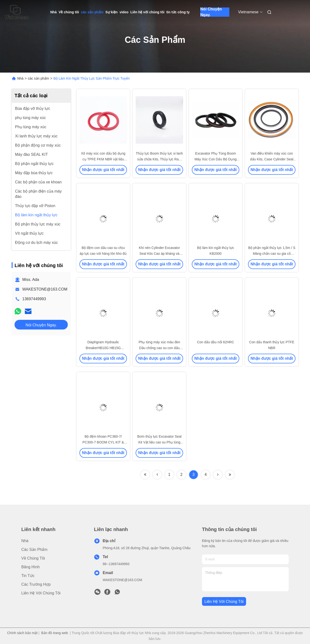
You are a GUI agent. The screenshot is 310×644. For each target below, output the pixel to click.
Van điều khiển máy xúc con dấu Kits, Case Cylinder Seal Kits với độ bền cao (272, 159)
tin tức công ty (178, 12)
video (124, 12)
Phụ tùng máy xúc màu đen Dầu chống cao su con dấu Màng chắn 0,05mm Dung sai (159, 348)
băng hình (31, 567)
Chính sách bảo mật (22, 633)
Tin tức (28, 576)
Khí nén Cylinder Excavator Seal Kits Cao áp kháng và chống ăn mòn (159, 254)
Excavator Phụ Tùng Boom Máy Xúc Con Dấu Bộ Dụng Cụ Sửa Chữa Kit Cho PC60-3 (216, 159)
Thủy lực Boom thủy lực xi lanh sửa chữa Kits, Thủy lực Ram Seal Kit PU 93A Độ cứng (159, 159)
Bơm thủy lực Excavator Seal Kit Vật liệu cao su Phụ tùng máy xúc (159, 442)
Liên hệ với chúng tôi (147, 12)
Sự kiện (111, 12)
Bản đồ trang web (54, 633)
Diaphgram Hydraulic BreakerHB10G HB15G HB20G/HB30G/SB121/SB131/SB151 (108, 348)
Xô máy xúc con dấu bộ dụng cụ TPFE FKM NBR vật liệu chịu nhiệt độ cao (103, 159)
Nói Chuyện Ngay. (211, 12)
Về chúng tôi (69, 12)
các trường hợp (36, 584)
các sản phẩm (92, 12)
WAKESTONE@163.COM (45, 289)
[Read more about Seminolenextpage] (145, 475)
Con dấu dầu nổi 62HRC (215, 342)
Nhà (54, 12)
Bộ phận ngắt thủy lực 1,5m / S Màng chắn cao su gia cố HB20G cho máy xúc (272, 254)
